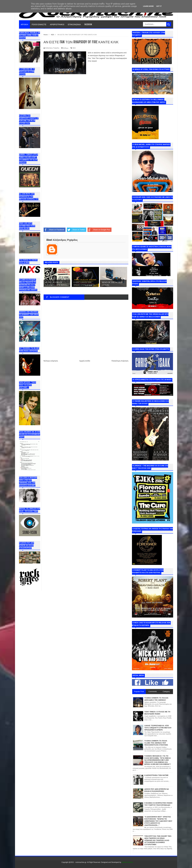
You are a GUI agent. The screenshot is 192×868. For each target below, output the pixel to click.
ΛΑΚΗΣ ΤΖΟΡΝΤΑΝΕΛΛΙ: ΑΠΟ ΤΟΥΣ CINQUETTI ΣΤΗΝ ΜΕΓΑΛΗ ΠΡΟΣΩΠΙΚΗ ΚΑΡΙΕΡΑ (158, 728)
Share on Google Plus (99, 230)
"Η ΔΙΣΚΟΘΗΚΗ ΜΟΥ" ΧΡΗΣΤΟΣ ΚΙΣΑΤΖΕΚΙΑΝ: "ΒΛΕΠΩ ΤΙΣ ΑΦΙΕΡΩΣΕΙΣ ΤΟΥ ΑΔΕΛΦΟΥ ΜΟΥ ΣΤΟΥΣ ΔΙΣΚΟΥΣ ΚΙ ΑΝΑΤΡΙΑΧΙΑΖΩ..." (158, 821)
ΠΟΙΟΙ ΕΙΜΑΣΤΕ (39, 24)
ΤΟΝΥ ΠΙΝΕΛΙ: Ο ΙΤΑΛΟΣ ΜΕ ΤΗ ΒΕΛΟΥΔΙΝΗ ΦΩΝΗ (157, 713)
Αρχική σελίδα (85, 361)
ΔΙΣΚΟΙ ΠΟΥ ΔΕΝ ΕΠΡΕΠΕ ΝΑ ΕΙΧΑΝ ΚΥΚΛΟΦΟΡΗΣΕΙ (157, 790)
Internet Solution (127, 862)
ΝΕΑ (74, 48)
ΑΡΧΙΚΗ (24, 24)
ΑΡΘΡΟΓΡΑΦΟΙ (57, 24)
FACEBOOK (88, 24)
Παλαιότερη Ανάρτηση (120, 361)
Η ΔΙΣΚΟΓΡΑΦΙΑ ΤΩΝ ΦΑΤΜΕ (156, 775)
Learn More (148, 6)
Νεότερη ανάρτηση (51, 361)
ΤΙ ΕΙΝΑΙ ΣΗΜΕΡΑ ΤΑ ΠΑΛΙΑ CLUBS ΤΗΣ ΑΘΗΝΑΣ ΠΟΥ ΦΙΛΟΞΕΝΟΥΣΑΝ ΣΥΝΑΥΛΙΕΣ (156, 743)
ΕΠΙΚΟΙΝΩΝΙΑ (74, 24)
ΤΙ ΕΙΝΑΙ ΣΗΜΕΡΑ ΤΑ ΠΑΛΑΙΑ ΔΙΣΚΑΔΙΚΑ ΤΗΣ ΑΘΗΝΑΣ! (156, 699)
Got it (159, 6)
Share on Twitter (76, 230)
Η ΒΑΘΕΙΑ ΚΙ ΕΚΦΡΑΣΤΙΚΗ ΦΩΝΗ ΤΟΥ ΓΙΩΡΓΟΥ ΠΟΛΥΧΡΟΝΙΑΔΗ (158, 804)
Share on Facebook (54, 230)
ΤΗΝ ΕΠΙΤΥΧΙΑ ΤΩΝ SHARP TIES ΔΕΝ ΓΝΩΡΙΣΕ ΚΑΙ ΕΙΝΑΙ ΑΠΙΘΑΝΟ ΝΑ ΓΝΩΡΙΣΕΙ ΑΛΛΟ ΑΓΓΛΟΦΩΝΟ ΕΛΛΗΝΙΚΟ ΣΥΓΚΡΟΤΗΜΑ (158, 840)
